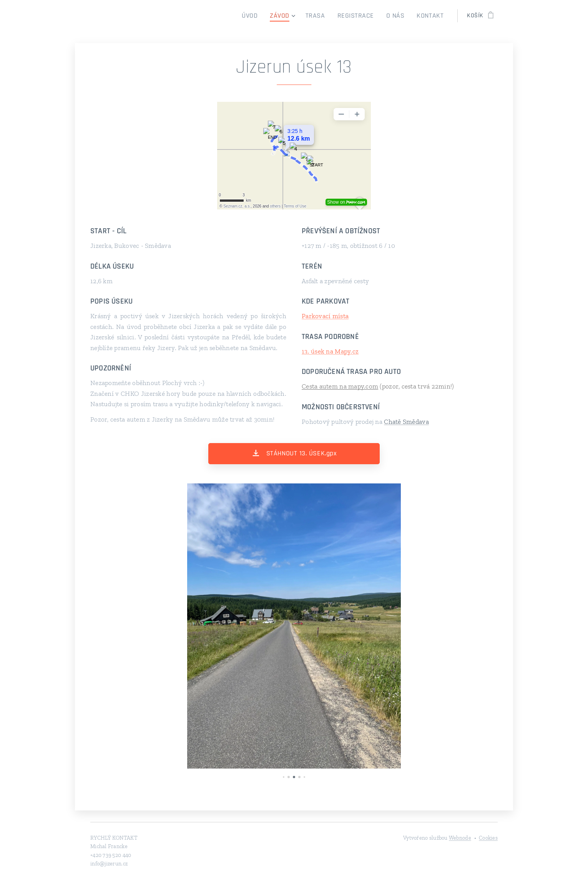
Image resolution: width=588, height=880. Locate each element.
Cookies (488, 838)
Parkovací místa (325, 316)
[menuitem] (265, 16)
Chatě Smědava (406, 422)
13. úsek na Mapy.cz (330, 351)
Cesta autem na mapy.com (340, 386)
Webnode (460, 838)
